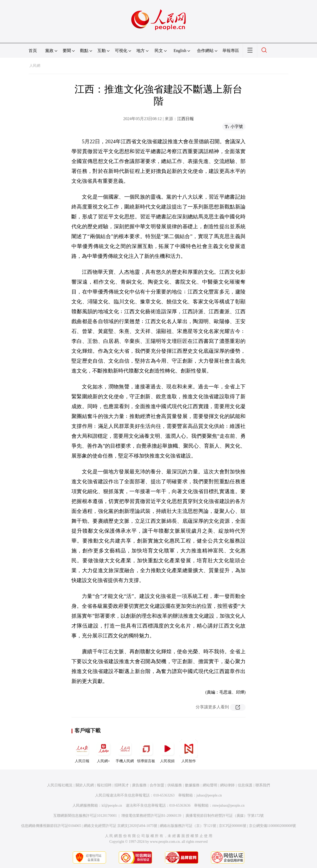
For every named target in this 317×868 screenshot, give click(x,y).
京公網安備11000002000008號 (272, 826)
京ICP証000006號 (233, 826)
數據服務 (192, 785)
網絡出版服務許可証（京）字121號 (188, 826)
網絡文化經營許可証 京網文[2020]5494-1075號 (121, 826)
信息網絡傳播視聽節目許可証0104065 (51, 826)
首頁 (33, 51)
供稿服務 (175, 785)
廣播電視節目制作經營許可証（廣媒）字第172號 (225, 816)
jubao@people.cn (209, 795)
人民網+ (103, 751)
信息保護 (245, 785)
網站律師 (227, 785)
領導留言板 (146, 751)
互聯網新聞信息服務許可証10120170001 (85, 816)
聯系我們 (263, 785)
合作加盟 (157, 785)
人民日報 (82, 751)
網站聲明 (210, 785)
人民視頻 (167, 751)
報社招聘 (104, 785)
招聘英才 (122, 785)
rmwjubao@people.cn (228, 805)
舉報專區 (231, 51)
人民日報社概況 (60, 785)
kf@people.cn (112, 805)
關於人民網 (85, 785)
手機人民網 (125, 751)
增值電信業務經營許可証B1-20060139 (151, 816)
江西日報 (186, 119)
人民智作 (189, 751)
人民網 (35, 66)
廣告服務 (139, 785)
